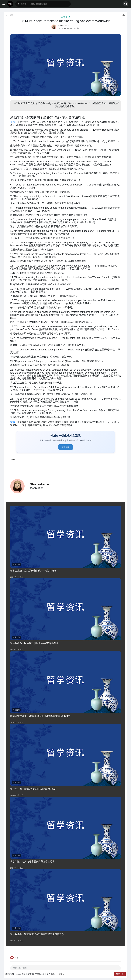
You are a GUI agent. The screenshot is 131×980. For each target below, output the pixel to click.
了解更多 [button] (61, 974)
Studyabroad (63, 26)
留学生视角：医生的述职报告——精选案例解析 (34, 643)
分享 (10, 15)
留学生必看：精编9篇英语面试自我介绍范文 (33, 789)
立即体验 (66, 447)
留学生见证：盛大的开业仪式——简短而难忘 (33, 570)
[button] (43, 4)
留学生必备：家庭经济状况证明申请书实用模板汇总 (37, 934)
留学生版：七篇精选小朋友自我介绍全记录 (32, 861)
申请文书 (66, 17)
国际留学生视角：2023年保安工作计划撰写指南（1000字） (41, 716)
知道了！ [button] (120, 974)
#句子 (13, 459)
